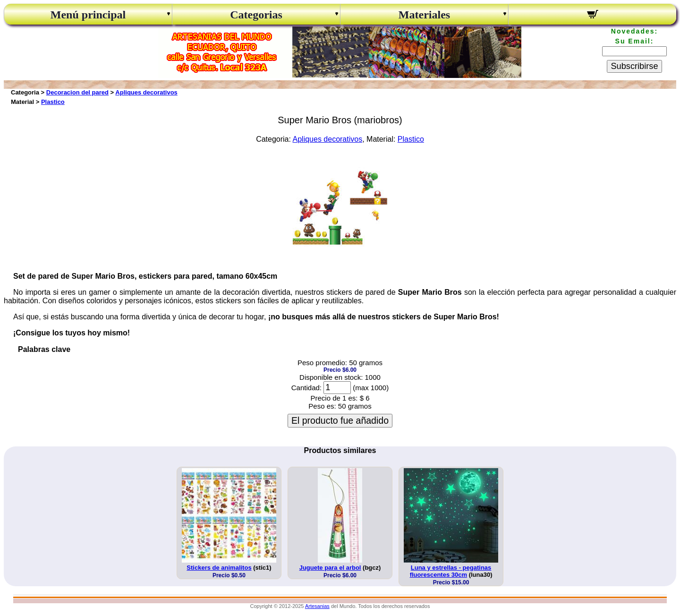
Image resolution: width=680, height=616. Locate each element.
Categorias (256, 15)
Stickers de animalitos (219, 568)
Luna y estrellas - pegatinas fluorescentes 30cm (451, 571)
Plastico (53, 102)
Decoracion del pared (77, 92)
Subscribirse (634, 66)
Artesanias (317, 606)
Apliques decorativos (146, 92)
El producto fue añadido (340, 420)
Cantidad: (306, 388)
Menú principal (88, 15)
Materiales (424, 15)
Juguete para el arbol (330, 568)
